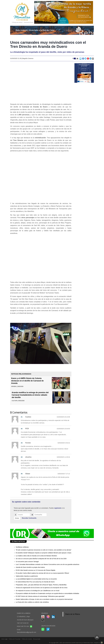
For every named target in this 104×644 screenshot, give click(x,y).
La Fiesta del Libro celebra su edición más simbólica (32, 602)
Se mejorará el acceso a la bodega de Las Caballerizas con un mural (37, 591)
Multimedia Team (88, 643)
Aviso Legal (5, 639)
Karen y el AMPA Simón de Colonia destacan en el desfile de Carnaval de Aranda (27, 381)
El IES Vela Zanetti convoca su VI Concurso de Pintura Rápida (35, 570)
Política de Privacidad (15, 639)
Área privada (37, 639)
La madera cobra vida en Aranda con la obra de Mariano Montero (36, 556)
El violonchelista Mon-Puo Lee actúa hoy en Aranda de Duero (35, 582)
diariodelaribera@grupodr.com (27, 632)
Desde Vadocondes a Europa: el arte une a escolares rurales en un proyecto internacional (44, 599)
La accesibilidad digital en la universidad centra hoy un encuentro (36, 579)
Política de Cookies (27, 639)
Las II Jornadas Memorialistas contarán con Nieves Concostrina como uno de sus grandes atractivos (47, 564)
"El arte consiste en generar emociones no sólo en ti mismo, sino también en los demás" (44, 550)
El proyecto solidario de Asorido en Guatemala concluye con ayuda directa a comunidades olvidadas (47, 593)
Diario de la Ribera (73, 614)
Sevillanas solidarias (22, 547)
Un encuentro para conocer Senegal (27, 562)
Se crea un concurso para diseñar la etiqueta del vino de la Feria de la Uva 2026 (41, 559)
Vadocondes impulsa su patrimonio (27, 576)
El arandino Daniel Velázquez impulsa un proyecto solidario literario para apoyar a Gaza (43, 553)
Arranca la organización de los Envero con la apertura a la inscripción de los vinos (42, 588)
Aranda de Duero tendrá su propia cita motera (30, 567)
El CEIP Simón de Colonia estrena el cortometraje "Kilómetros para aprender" (40, 596)
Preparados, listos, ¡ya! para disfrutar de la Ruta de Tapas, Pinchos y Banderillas (41, 585)
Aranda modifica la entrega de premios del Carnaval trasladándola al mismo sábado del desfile (30, 395)
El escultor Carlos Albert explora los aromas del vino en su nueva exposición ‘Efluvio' (42, 573)
